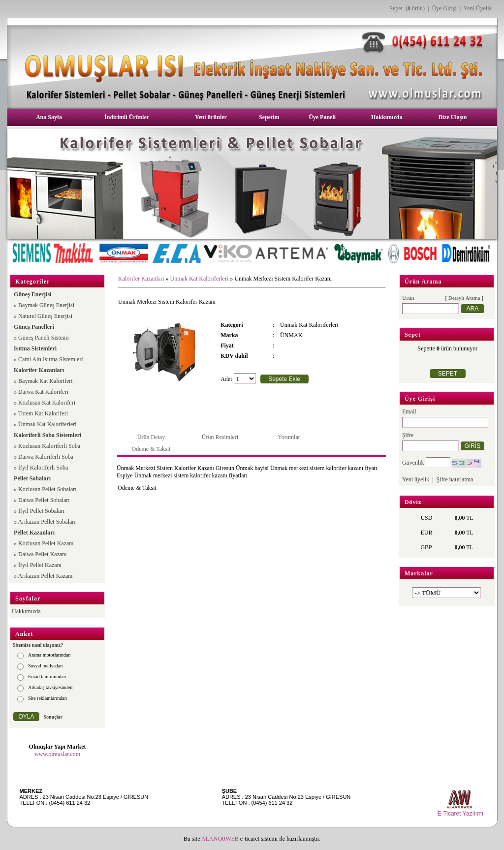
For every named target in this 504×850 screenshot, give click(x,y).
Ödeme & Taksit (151, 449)
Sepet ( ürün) (407, 8)
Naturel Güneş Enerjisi (45, 316)
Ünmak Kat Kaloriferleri (47, 424)
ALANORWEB (220, 839)
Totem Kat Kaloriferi (43, 413)
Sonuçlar (53, 717)
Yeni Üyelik (478, 8)
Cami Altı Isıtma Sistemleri (51, 359)
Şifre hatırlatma (455, 479)
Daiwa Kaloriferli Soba (46, 457)
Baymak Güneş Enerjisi (46, 305)
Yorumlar (289, 437)
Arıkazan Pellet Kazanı (45, 576)
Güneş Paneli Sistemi (44, 338)
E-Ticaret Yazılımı (460, 814)
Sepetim (269, 117)
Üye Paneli (322, 117)
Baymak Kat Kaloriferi (46, 381)
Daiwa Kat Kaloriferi (43, 392)
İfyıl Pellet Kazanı (40, 565)
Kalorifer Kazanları (141, 279)
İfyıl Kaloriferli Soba (43, 468)
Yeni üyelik (416, 479)
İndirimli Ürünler (127, 117)
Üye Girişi (444, 8)
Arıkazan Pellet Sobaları (47, 522)
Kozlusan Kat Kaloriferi (47, 403)
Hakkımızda (387, 117)
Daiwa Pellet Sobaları (44, 500)
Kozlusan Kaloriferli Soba (49, 446)
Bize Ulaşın (453, 117)
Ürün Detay (151, 437)
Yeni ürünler (211, 117)
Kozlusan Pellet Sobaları (47, 489)
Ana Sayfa (49, 117)
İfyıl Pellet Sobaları (41, 511)
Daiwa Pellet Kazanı (43, 554)
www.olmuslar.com (57, 754)
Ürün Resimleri (220, 437)
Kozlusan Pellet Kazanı (46, 543)
